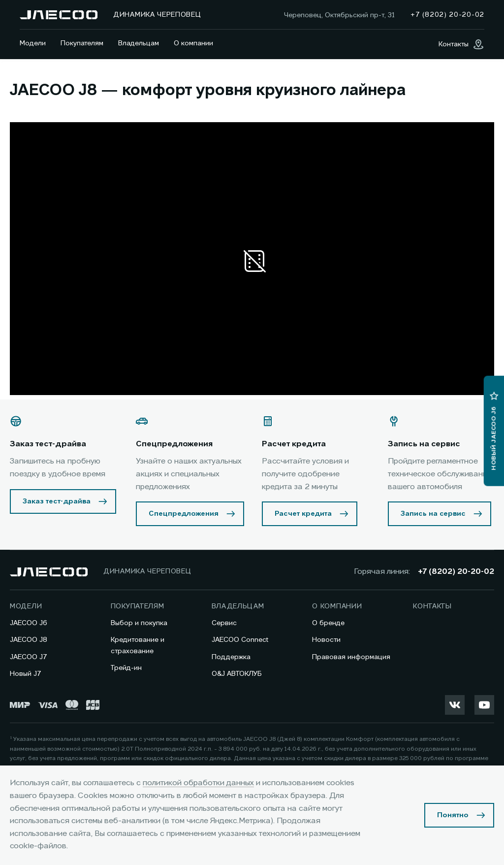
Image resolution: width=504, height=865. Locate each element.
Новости (326, 640)
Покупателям (82, 43)
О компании (193, 43)
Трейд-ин (126, 668)
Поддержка (231, 657)
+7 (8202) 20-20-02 (456, 572)
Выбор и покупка (139, 623)
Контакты (432, 606)
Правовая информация (351, 657)
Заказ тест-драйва (57, 501)
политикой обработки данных (198, 783)
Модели (33, 43)
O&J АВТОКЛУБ (237, 674)
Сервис (224, 623)
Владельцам (139, 43)
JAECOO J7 (29, 657)
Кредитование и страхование (138, 645)
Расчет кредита (303, 514)
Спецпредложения (184, 514)
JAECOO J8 (29, 640)
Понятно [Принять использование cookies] (453, 815)
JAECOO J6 (29, 623)
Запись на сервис (433, 514)
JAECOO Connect (240, 640)
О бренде (328, 623)
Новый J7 (26, 674)
